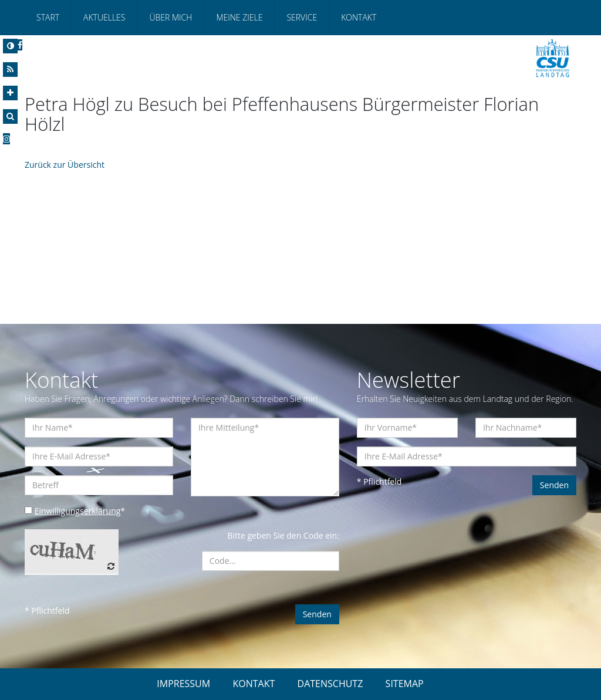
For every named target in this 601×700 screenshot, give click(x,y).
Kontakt (359, 17)
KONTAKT (254, 684)
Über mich (170, 17)
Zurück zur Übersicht (65, 165)
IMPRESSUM (183, 684)
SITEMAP (405, 684)
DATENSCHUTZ (330, 684)
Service (302, 17)
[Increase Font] (10, 93)
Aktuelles (104, 17)
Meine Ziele (239, 17)
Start (48, 17)
